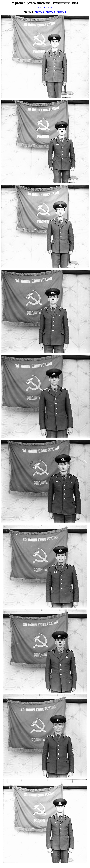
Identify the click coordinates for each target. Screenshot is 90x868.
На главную (48, 8)
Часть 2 (40, 12)
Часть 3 (50, 12)
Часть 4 (61, 12)
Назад (40, 8)
